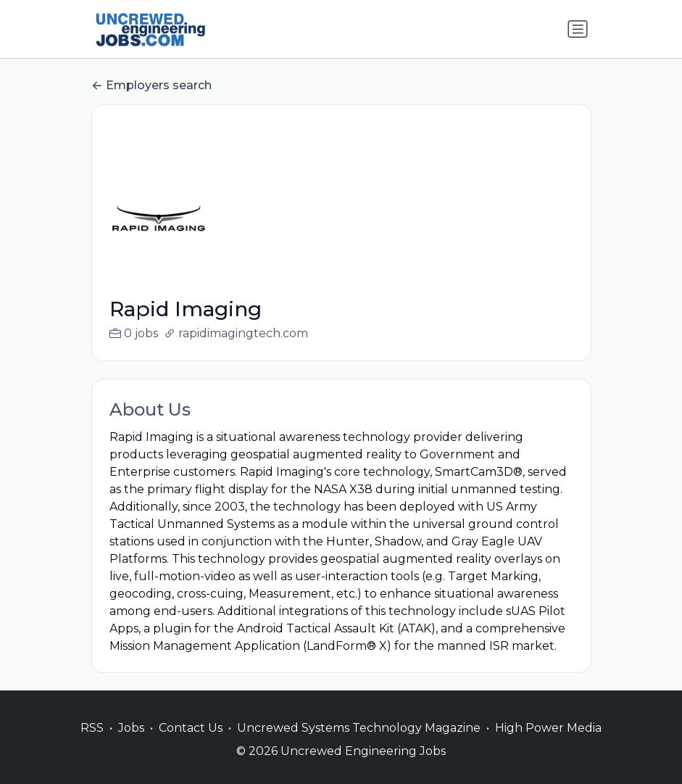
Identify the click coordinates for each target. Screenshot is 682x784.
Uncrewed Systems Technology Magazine (359, 745)
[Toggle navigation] (578, 29)
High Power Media (548, 745)
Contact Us (191, 745)
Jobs (131, 745)
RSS (92, 745)
